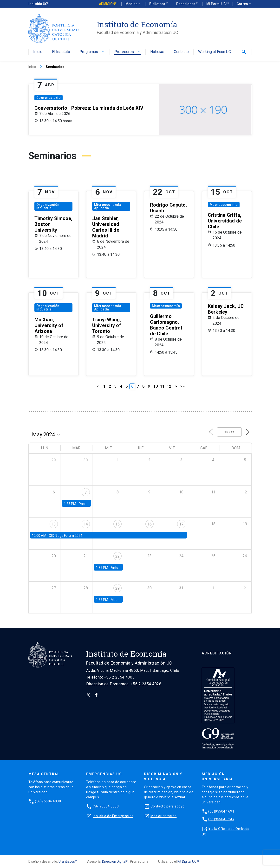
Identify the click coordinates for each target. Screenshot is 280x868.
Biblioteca (158, 4)
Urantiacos (67, 861)
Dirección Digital (114, 861)
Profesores (127, 52)
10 (156, 386)
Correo (244, 4)
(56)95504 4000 (48, 801)
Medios (133, 4)
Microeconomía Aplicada (108, 206)
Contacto (181, 52)
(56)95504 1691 (221, 811)
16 (150, 524)
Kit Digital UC (187, 861)
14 (86, 524)
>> (182, 386)
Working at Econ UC (215, 52)
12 (169, 386)
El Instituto (61, 52)
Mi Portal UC (216, 4)
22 (117, 556)
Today (229, 432)
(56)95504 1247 (221, 819)
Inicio (38, 52)
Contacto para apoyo (168, 806)
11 (162, 386)
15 (117, 524)
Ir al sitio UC (38, 4)
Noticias (157, 52)
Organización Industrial (48, 206)
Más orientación (164, 816)
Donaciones (186, 4)
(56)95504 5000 (106, 806)
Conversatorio (49, 98)
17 (181, 524)
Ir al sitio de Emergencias (113, 816)
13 (54, 524)
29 (117, 588)
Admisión (107, 4)
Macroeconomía (224, 205)
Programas (92, 52)
